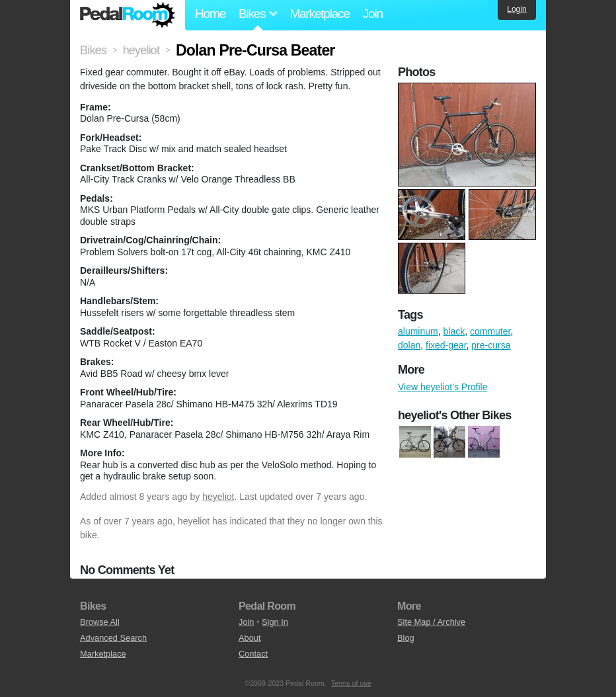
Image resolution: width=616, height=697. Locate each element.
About (250, 638)
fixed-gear (446, 345)
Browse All (100, 622)
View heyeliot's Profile (443, 387)
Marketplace (319, 14)
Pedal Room (128, 15)
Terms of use (351, 683)
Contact (253, 654)
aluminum (418, 331)
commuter (490, 331)
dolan (409, 345)
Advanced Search (113, 638)
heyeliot (218, 497)
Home (210, 14)
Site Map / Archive (431, 622)
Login (517, 9)
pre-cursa (491, 345)
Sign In (275, 622)
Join (373, 14)
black (454, 331)
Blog (406, 638)
